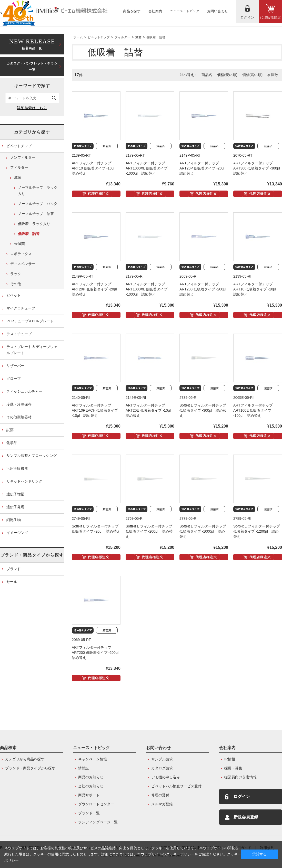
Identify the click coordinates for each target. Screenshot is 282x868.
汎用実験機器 (17, 468)
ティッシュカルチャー (24, 391)
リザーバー (15, 366)
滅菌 (139, 37)
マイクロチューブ (21, 308)
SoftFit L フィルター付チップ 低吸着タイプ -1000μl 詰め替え (203, 531)
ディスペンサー (23, 264)
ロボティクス (21, 254)
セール (12, 582)
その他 (16, 284)
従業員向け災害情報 (240, 777)
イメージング (17, 533)
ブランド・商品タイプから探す (32, 555)
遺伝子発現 (15, 507)
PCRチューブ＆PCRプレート (30, 321)
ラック (16, 274)
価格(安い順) (227, 75)
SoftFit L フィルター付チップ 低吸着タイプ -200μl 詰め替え (149, 531)
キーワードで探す (32, 86)
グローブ (14, 379)
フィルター (123, 37)
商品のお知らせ (91, 777)
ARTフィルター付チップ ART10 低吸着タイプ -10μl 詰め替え (95, 168)
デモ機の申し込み (166, 777)
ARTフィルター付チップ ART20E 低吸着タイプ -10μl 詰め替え (150, 410)
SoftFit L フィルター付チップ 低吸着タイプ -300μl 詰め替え (203, 410)
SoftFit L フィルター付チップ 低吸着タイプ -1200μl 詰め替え (257, 531)
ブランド (14, 569)
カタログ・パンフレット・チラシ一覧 (32, 67)
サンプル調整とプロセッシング (32, 456)
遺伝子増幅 (15, 494)
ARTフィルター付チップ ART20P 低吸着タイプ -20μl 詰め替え (204, 168)
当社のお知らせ (91, 786)
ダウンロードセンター (96, 804)
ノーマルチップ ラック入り (38, 191)
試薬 (10, 430)
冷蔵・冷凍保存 (19, 404)
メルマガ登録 (162, 804)
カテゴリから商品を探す (25, 759)
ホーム (78, 37)
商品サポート (89, 795)
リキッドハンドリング (24, 481)
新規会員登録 (246, 817)
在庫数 (273, 75)
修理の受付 (160, 795)
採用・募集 (233, 768)
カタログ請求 (162, 768)
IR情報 (230, 759)
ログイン (242, 796)
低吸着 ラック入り (34, 224)
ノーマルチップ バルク (38, 204)
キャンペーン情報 (93, 759)
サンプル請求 (162, 759)
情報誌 (84, 768)
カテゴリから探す (32, 132)
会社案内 (227, 748)
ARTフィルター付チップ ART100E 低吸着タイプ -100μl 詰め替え (253, 410)
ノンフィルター (23, 157)
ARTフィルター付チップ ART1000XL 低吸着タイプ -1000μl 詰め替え (147, 168)
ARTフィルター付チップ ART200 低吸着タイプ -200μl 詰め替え (205, 289)
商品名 (207, 75)
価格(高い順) (252, 75)
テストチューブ (19, 334)
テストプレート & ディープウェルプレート (32, 350)
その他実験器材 (19, 417)
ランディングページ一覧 (98, 822)
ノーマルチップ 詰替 (36, 214)
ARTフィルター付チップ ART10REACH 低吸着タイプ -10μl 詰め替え (95, 410)
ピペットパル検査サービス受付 (176, 786)
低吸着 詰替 (156, 37)
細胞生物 (14, 520)
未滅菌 (19, 244)
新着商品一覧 (32, 44)
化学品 (12, 443)
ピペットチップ (99, 37)
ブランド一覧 (89, 813)
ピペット (14, 295)
